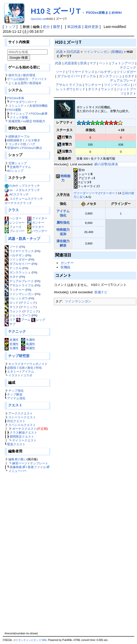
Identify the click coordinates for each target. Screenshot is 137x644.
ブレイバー (15, 231)
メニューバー (18, 471)
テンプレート (39, 463)
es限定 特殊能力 (34, 121)
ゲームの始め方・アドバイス (27, 79)
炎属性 (12, 340)
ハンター (13, 218)
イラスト (14, 375)
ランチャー (15, 290)
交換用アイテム (20, 167)
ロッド (12, 303)
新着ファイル (37, 467)
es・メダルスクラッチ (25, 190)
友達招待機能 (38, 106)
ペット (104, 63)
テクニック (28, 303)
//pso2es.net (39, 19)
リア (10, 320)
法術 (22, 368)
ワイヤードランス (19, 251)
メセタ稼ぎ (33, 140)
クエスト (15, 405)
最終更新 (92, 27)
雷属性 (12, 344)
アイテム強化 (16, 398)
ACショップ (15, 171)
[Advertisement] (27, 552)
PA (22, 247)
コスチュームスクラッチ (26, 199)
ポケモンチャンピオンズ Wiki (30, 640)
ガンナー (36, 223)
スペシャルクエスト (22, 425)
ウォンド (13, 311)
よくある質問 (18, 83)
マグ (93, 63)
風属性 (28, 344)
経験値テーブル (19, 136)
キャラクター (18, 364)
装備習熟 (14, 121)
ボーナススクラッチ (18, 203)
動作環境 (29, 75)
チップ (35, 239)
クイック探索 (19, 117)
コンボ (13, 144)
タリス (12, 307)
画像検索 (16, 467)
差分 (46, 27)
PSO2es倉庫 (39, 113)
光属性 (12, 348)
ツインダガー (16, 259)
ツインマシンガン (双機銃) (103, 52)
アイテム (28, 371)
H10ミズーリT (56, 11)
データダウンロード (23, 102)
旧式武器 (73, 52)
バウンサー (37, 231)
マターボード (109, 193)
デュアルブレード (19, 281)
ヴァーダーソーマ (86, 193)
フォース (13, 227)
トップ (10, 27)
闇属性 (28, 348)
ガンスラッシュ (18, 272)
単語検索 (74, 27)
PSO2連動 (14, 110)
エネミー (13, 371)
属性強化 (63, 223)
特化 (39, 368)
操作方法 (14, 75)
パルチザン (15, 255)
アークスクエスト (21, 413)
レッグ (38, 320)
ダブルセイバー (18, 264)
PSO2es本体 (16, 98)
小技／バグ (28, 144)
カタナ (12, 277)
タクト (131, 93)
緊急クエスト (16, 444)
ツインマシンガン (19, 294)
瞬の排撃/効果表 (106, 164)
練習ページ (20, 463)
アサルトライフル (19, 285)
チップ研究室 (19, 356)
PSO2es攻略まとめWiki (104, 13)
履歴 (56, 27)
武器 (12, 239)
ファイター (37, 218)
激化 (30, 368)
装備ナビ (101, 292)
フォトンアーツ (123, 63)
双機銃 (65, 267)
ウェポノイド (38, 364)
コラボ (28, 375)
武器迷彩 (71, 63)
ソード (12, 247)
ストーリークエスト (22, 417)
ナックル (13, 268)
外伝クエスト (16, 421)
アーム (23, 320)
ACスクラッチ (19, 194)
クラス (13, 210)
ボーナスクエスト (24, 429)
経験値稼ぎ (15, 140)
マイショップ (19, 113)
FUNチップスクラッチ (25, 186)
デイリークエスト (24, 440)
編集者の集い (18, 459)
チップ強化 (16, 390)
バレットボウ (16, 298)
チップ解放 (15, 394)
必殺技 (12, 368)
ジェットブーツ (18, 315)
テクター (36, 227)
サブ (10, 324)
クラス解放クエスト (23, 432)
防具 (22, 239)
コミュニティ (18, 106)
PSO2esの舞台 (32, 148)
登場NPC (13, 148)
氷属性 (28, 340)
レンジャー (15, 223)
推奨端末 (35, 83)
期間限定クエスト (22, 436)
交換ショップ (18, 163)
